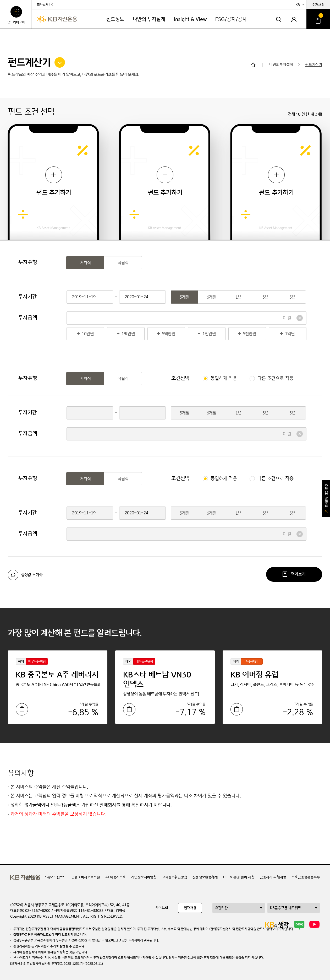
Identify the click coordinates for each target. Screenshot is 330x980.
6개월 (211, 297)
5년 (292, 297)
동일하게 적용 (224, 379)
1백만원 (121, 334)
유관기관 (221, 908)
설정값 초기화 (25, 575)
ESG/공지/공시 (231, 19)
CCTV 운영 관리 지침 (239, 877)
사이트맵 (162, 908)
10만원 (80, 334)
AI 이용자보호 (115, 877)
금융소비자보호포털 (86, 877)
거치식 (85, 263)
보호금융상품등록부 (306, 877)
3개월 (185, 297)
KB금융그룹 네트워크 (285, 908)
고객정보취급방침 (174, 877)
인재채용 (318, 5)
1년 (238, 297)
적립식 (123, 263)
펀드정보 (115, 19)
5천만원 (242, 334)
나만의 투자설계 (149, 19)
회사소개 (43, 5)
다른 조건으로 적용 (276, 379)
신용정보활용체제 (205, 877)
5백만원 (161, 334)
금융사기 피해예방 (273, 877)
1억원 (282, 334)
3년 (265, 297)
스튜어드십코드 (55, 877)
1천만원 (202, 334)
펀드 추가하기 (54, 182)
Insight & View (190, 19)
